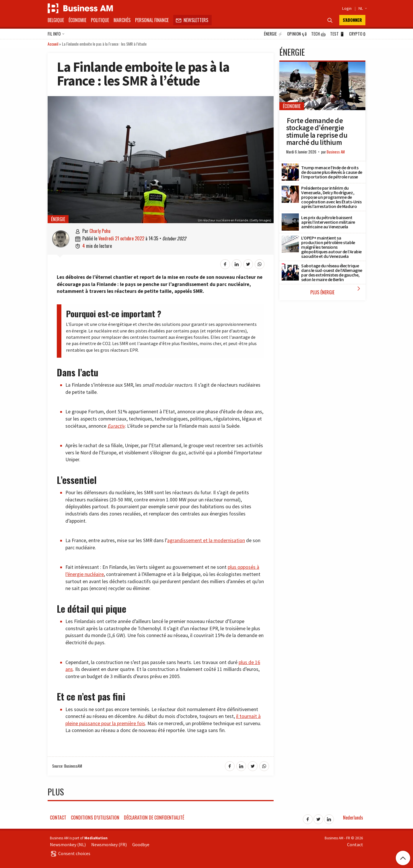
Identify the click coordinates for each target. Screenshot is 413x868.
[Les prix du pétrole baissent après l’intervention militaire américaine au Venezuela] (290, 217)
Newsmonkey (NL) (68, 844)
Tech (318, 34)
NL (362, 8)
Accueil (53, 44)
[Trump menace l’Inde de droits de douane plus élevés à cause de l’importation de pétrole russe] (290, 167)
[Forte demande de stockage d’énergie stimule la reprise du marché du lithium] (322, 65)
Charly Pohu (100, 231)
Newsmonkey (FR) (109, 844)
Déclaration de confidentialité (154, 818)
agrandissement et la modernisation (206, 540)
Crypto (357, 34)
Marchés (122, 20)
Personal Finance (152, 20)
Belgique (56, 20)
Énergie (273, 34)
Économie (77, 20)
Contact (58, 818)
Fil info (56, 34)
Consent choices (70, 853)
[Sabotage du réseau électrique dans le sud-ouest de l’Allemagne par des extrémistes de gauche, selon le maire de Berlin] (290, 266)
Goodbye (141, 844)
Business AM (336, 152)
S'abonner (352, 20)
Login (347, 8)
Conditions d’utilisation (95, 818)
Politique (100, 20)
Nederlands (353, 818)
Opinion (297, 34)
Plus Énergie (336, 290)
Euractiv (116, 426)
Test (337, 34)
